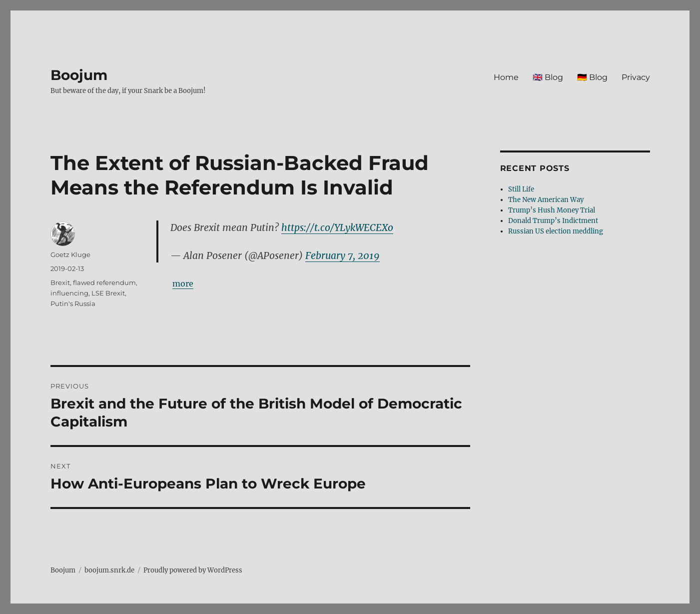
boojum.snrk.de (109, 570)
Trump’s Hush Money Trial (552, 210)
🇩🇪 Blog (592, 77)
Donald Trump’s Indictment (553, 221)
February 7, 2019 (343, 255)
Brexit (60, 282)
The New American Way (546, 200)
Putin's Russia (73, 303)
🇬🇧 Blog (548, 77)
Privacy (636, 77)
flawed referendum (104, 282)
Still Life (521, 189)
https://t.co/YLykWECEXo (337, 227)
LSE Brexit (108, 293)
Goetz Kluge (70, 254)
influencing (69, 293)
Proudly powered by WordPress (193, 570)
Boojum (79, 75)
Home (506, 77)
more (183, 283)
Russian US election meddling (556, 231)
